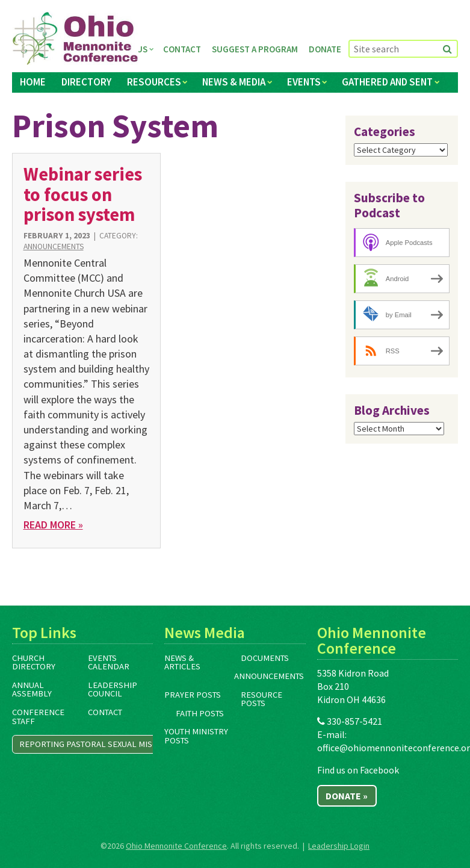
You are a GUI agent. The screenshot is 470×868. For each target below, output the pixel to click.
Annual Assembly (32, 690)
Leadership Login (339, 846)
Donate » (347, 796)
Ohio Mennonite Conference (176, 846)
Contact (182, 49)
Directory (86, 82)
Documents (265, 658)
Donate (325, 49)
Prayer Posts (193, 695)
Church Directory (34, 662)
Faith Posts (200, 713)
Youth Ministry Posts (196, 736)
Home (33, 82)
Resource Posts (261, 699)
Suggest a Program (255, 49)
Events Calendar (109, 662)
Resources (154, 82)
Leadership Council (113, 690)
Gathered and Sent (387, 82)
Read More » (53, 525)
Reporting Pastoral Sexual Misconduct (104, 744)
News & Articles (182, 662)
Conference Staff (38, 717)
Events (304, 82)
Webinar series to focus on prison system (83, 194)
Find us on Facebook (358, 770)
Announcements (54, 246)
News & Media (234, 82)
